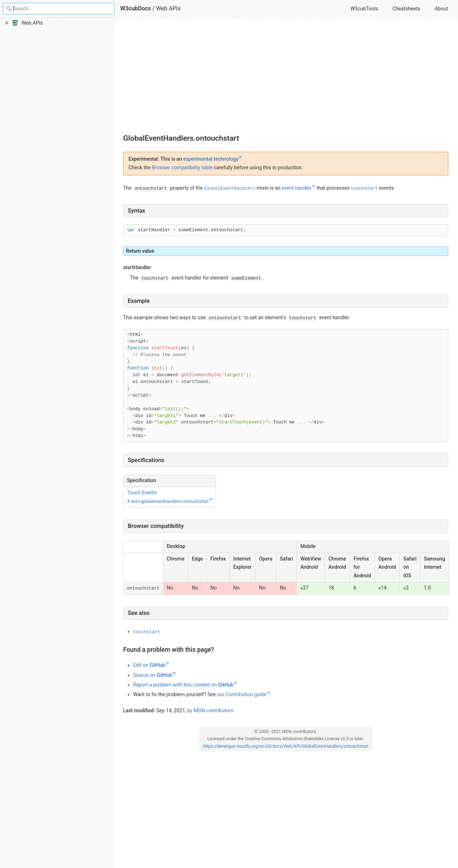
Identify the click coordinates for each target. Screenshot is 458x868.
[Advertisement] (286, 76)
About (441, 9)
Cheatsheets (406, 9)
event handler (297, 188)
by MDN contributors (211, 711)
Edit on (149, 665)
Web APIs (168, 8)
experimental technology (211, 159)
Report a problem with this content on (183, 685)
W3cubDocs (136, 8)
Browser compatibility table (182, 168)
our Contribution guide (242, 694)
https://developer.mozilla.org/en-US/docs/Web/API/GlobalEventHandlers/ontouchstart (286, 746)
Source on (153, 675)
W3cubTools (364, 9)
